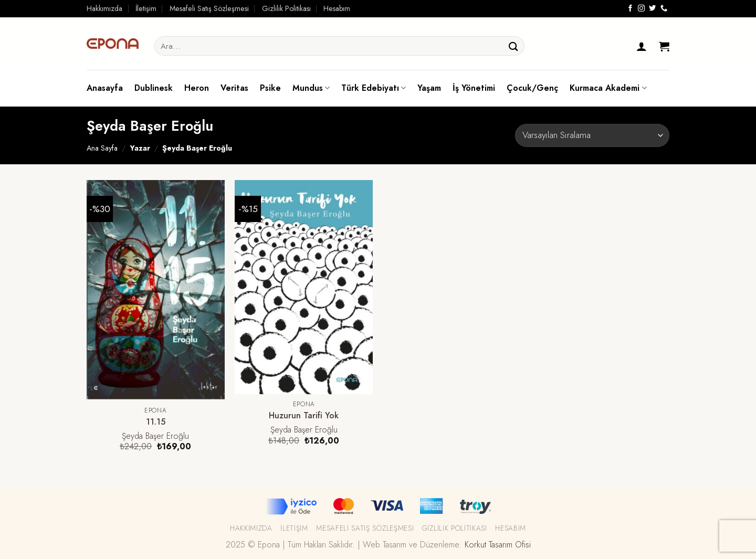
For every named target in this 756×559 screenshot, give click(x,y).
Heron (197, 88)
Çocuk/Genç (532, 88)
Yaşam (429, 88)
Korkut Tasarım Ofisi (498, 545)
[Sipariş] (592, 135)
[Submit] (513, 46)
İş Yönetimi (474, 88)
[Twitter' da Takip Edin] (652, 9)
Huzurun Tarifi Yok (304, 416)
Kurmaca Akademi (608, 88)
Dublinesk (154, 88)
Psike (270, 88)
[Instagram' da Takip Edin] (641, 9)
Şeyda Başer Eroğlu (155, 436)
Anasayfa (105, 88)
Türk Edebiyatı (374, 88)
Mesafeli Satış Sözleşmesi (209, 8)
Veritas (234, 88)
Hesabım (337, 8)
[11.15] (156, 290)
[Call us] (664, 9)
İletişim (146, 8)
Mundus (311, 88)
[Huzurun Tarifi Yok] (304, 287)
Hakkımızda (104, 8)
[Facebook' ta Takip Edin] (630, 9)
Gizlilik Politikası (286, 8)
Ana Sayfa (102, 148)
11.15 (156, 422)
